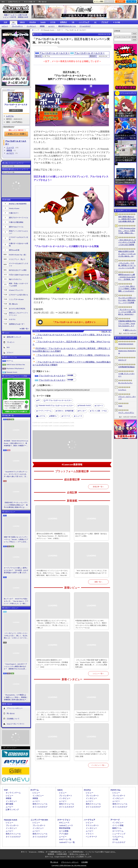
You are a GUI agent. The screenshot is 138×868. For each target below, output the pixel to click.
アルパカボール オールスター (16, 106)
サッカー (83, 411)
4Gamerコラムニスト (16, 290)
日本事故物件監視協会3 (127, 367)
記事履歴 (120, 1)
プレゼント (11, 342)
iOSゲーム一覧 (65, 839)
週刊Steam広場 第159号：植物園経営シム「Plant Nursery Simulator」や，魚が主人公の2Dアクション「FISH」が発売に (52, 536)
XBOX (22, 22)
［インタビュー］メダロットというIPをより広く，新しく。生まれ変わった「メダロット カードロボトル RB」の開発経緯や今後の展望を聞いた (16, 636)
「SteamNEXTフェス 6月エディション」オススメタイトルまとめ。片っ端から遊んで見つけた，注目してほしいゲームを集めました (16, 474)
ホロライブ (122, 360)
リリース (67, 416)
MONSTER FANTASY (126, 344)
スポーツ (100, 406)
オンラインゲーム (13, 793)
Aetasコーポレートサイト (16, 724)
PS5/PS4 (33, 22)
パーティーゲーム (45, 411)
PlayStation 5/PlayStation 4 (15, 368)
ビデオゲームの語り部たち (19, 295)
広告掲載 (85, 862)
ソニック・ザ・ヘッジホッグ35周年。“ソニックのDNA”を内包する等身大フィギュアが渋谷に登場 (91, 754)
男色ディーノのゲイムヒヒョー (19, 232)
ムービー (51, 26)
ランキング (131, 1)
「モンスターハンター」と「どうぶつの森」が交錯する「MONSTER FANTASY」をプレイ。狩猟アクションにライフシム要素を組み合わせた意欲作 (127, 312)
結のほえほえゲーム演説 (18, 270)
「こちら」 (82, 854)
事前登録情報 (65, 828)
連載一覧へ (25, 329)
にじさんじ (122, 390)
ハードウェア (84, 22)
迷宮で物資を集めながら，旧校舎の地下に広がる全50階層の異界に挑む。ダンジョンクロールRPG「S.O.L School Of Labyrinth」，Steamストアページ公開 (127, 219)
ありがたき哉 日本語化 (17, 309)
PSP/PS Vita (115, 790)
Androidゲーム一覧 (67, 842)
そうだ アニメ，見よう (17, 259)
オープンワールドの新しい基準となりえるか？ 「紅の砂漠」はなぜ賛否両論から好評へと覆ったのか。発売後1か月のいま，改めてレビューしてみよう (16, 570)
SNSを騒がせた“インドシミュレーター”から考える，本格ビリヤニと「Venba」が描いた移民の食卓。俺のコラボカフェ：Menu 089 (52, 573)
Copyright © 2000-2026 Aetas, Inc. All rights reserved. (69, 865)
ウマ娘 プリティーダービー (126, 375)
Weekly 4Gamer (14, 208)
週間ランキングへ (131, 330)
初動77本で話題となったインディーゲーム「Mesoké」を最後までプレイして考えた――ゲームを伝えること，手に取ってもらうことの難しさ (16, 540)
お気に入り (109, 1)
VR (73, 22)
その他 (115, 839)
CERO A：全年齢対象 (65, 411)
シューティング (119, 834)
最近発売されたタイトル (67, 26)
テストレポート (92, 825)
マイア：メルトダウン (126, 413)
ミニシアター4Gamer (16, 299)
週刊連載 (9, 804)
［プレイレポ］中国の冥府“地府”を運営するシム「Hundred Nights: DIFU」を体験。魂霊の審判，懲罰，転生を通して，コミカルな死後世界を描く (91, 664)
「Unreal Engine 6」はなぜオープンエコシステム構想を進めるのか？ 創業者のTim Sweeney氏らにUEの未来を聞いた (15, 667)
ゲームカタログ (85, 26)
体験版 (42, 26)
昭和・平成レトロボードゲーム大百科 (19, 285)
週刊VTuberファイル (16, 227)
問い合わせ (43, 2)
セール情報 (64, 831)
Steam (120, 406)
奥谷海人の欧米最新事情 (18, 204)
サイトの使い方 (30, 2)
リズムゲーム (118, 837)
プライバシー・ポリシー (70, 862)
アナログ (105, 22)
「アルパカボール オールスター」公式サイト (74, 322)
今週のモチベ (14, 213)
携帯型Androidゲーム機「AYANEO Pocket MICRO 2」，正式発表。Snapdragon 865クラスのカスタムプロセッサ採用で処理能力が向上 (127, 277)
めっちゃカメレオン (125, 383)
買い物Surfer (13, 304)
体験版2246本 (23, 17)
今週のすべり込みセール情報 (19, 245)
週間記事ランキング (14, 337)
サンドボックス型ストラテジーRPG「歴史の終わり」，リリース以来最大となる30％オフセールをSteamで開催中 (127, 300)
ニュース (10, 147)
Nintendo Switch (12, 372)
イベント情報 (118, 825)
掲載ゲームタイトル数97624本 (16, 15)
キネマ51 (12, 319)
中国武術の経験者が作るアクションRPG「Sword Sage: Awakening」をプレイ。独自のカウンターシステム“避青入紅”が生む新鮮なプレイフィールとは (91, 624)
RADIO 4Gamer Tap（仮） (18, 255)
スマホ (53, 22)
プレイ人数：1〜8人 (99, 411)
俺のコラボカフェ (15, 279)
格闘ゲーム (117, 828)
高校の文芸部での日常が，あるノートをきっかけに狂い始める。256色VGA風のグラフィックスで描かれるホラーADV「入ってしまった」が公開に (127, 254)
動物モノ (54, 416)
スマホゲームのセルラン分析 (19, 238)
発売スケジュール (40, 804)
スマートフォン (64, 820)
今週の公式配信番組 (16, 222)
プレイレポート (17, 26)
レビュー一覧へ (98, 673)
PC (14, 22)
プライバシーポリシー (15, 708)
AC (95, 22)
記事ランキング (12, 810)
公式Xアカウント (14, 2)
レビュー (5, 26)
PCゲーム (10, 361)
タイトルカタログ (40, 807)
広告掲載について (13, 718)
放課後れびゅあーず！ (17, 324)
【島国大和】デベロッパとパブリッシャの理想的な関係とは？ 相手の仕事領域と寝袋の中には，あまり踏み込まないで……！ (16, 505)
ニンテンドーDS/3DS (39, 820)
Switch (43, 22)
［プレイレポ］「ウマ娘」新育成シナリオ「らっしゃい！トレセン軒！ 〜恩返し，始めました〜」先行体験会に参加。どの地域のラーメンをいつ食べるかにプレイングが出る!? (127, 266)
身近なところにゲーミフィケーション (19, 314)
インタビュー (31, 26)
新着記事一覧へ (98, 487)
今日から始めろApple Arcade (19, 275)
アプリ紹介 (64, 834)
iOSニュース (64, 823)
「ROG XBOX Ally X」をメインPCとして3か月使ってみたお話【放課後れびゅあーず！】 (91, 572)
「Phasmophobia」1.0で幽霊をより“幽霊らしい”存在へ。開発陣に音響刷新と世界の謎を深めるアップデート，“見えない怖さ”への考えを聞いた (16, 697)
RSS (3, 2)
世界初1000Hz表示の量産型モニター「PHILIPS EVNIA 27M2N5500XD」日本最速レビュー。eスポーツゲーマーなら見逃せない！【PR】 (52, 664)
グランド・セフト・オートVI (127, 398)
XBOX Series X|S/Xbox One (16, 365)
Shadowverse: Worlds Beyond (127, 352)
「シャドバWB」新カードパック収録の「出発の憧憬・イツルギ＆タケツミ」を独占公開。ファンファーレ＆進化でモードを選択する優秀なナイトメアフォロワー (127, 289)
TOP (5, 22)
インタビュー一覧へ (98, 765)
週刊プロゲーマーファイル (19, 218)
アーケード (115, 820)
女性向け (64, 22)
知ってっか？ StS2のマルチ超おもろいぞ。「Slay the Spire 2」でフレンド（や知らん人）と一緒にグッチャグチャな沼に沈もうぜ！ (16, 601)
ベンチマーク (91, 837)
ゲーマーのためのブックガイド (19, 265)
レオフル (10, 116)
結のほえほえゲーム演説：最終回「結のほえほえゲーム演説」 (91, 535)
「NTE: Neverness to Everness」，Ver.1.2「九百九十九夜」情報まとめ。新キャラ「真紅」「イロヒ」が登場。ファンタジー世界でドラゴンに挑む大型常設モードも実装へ (127, 231)
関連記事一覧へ (107, 332)
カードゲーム (118, 831)
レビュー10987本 (10, 17)
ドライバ (10, 352)
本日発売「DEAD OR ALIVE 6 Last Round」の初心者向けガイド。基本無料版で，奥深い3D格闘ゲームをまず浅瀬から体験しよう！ (16, 443)
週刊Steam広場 (14, 250)
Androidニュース (66, 825)
